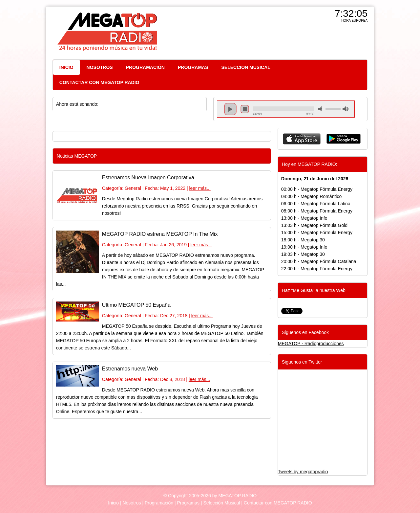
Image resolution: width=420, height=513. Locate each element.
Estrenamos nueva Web (130, 369)
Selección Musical (221, 503)
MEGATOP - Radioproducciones (311, 344)
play (230, 109)
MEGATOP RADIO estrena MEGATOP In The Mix (160, 234)
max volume (346, 109)
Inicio (113, 503)
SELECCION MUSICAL (246, 67)
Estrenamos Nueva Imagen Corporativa (148, 178)
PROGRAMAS (193, 67)
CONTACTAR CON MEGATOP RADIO (99, 82)
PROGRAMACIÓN (145, 67)
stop (245, 109)
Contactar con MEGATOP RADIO (278, 503)
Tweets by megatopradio (303, 472)
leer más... (200, 188)
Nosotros (132, 503)
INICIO (66, 67)
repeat (284, 115)
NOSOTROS (100, 67)
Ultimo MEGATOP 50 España (136, 305)
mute (321, 109)
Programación (159, 503)
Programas (188, 503)
